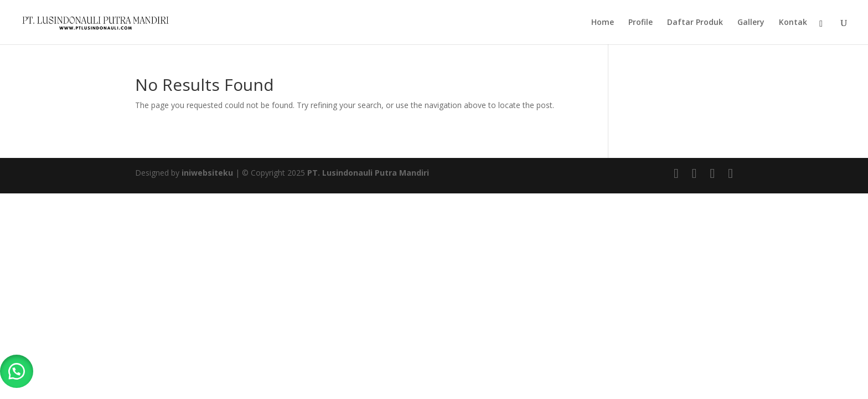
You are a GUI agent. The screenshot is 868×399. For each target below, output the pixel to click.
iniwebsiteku (207, 173)
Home (603, 23)
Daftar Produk (695, 23)
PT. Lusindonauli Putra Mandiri (368, 173)
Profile (640, 23)
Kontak (793, 23)
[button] (17, 371)
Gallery (751, 23)
